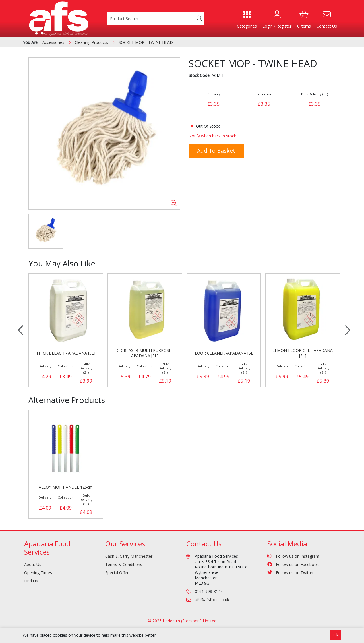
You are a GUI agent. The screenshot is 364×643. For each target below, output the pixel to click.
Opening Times (38, 573)
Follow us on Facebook (293, 564)
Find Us (31, 581)
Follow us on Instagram (293, 556)
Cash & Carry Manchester (129, 556)
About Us (33, 564)
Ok (336, 635)
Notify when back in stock (212, 136)
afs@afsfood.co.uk (212, 600)
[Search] (199, 18)
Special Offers (118, 573)
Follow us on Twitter (290, 573)
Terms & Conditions (124, 564)
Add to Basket (216, 151)
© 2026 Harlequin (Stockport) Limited (182, 621)
